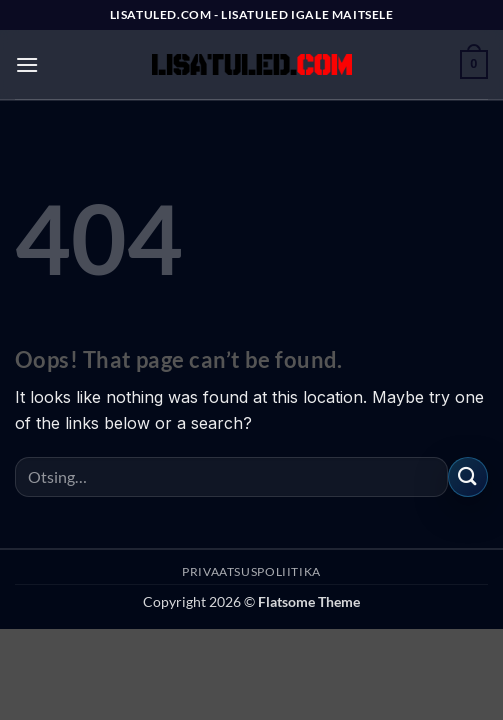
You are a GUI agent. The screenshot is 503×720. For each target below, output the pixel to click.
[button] (27, 64)
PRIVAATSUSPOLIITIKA (251, 571)
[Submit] (468, 476)
